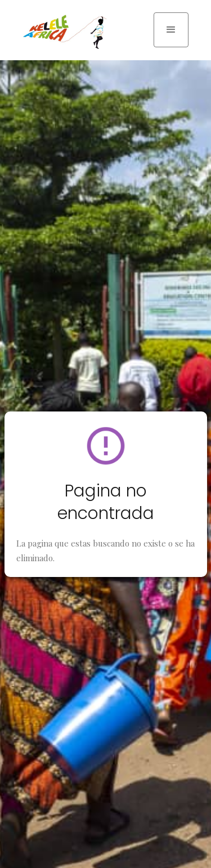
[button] (171, 30)
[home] (62, 32)
